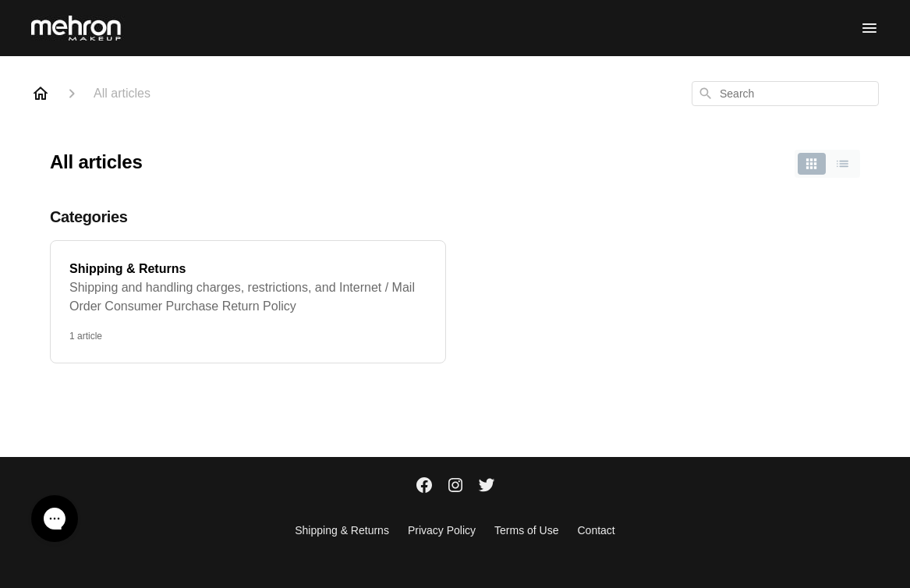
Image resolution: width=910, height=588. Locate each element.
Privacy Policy (442, 530)
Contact (597, 530)
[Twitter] (487, 487)
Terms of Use (526, 530)
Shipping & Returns (342, 530)
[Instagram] (455, 487)
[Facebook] (424, 487)
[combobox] (785, 94)
